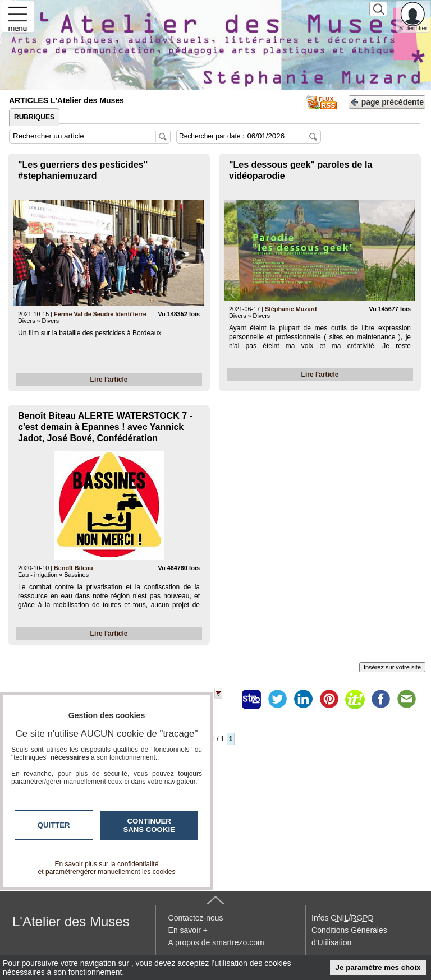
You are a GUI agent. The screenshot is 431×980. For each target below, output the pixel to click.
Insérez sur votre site (392, 667)
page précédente (387, 101)
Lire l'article (109, 380)
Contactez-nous (196, 918)
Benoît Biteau (74, 568)
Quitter (54, 825)
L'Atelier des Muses (71, 921)
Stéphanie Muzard (291, 309)
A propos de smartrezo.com (216, 942)
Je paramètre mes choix (378, 967)
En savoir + (188, 930)
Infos (342, 918)
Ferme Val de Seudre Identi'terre (100, 314)
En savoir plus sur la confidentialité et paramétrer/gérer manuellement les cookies (107, 868)
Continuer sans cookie (149, 825)
